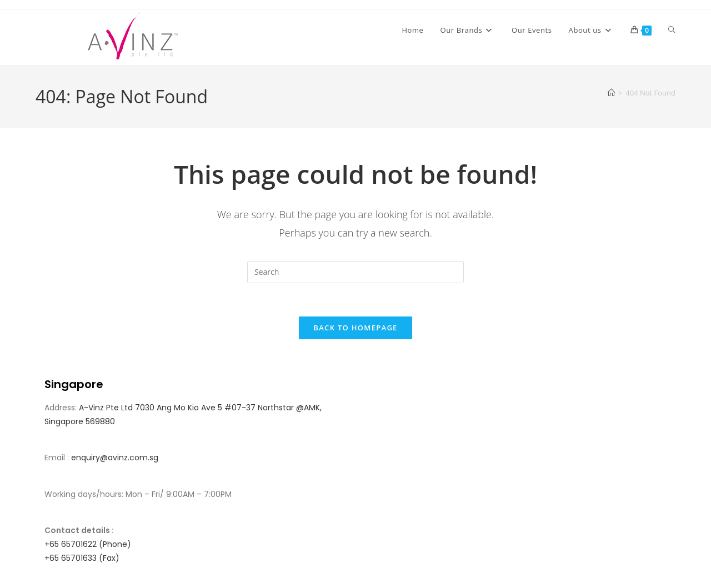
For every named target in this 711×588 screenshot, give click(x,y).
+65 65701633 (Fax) (82, 559)
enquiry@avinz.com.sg (115, 458)
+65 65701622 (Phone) (88, 545)
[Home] (611, 93)
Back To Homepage (355, 328)
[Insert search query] (355, 272)
